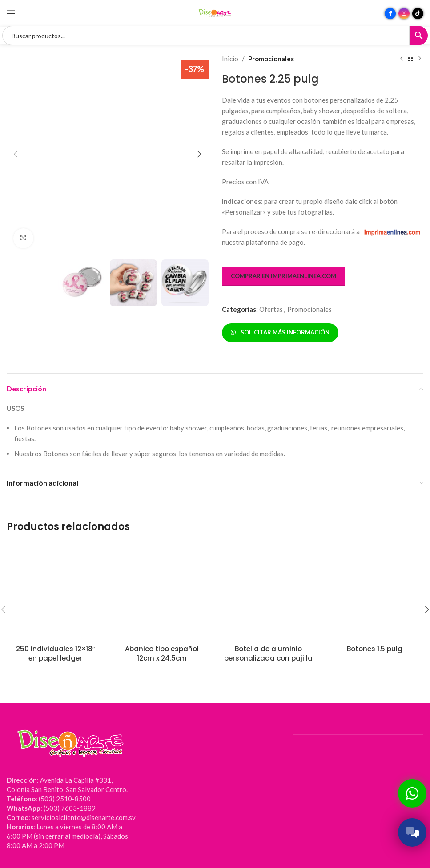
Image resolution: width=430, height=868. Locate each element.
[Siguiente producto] (419, 59)
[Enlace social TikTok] (418, 14)
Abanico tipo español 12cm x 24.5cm (162, 653)
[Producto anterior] (401, 59)
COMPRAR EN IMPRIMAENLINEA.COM (283, 276)
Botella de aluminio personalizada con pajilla (268, 653)
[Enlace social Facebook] (390, 14)
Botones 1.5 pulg (375, 649)
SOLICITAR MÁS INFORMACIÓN (280, 332)
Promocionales (271, 59)
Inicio (230, 59)
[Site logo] (215, 12)
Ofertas (271, 309)
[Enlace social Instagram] (404, 14)
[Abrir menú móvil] (11, 13)
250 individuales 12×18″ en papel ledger (55, 653)
